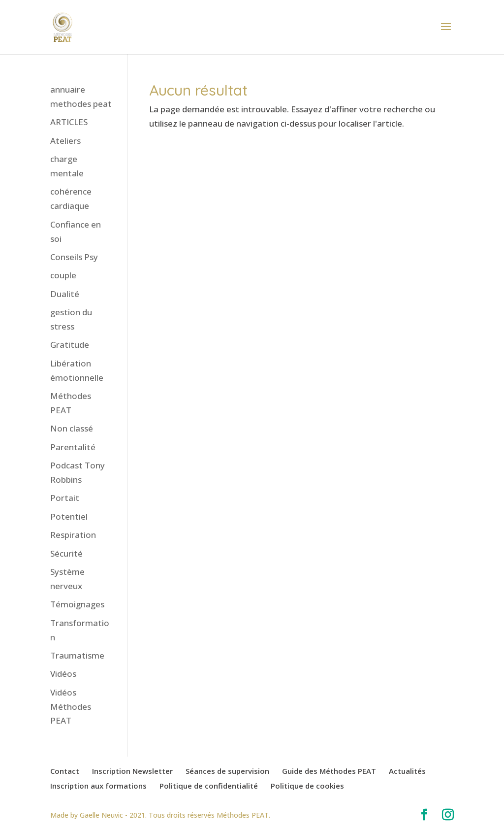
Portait (65, 498)
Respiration (73, 535)
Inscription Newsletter (132, 771)
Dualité (65, 294)
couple (63, 275)
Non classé (72, 428)
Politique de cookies (307, 786)
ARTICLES (69, 122)
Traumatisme (77, 655)
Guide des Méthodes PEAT (329, 771)
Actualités (407, 771)
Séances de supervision (227, 771)
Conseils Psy (74, 257)
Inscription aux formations (98, 786)
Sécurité (66, 553)
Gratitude (70, 345)
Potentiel (69, 516)
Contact (65, 771)
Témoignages (77, 604)
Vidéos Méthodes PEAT (71, 707)
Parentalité (73, 447)
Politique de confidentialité (209, 786)
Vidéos (63, 674)
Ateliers (65, 141)
